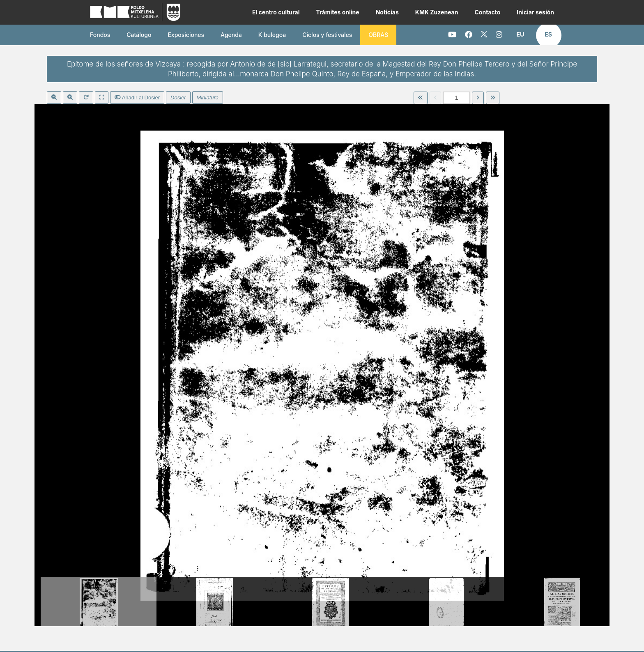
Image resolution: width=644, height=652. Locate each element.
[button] (521, 34)
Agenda (231, 35)
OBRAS (378, 35)
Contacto (487, 12)
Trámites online (337, 12)
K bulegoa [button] (272, 35)
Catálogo (139, 35)
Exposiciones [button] (186, 35)
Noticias (387, 12)
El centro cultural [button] (276, 12)
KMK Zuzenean (437, 12)
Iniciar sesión (535, 12)
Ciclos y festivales (327, 35)
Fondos (100, 35)
